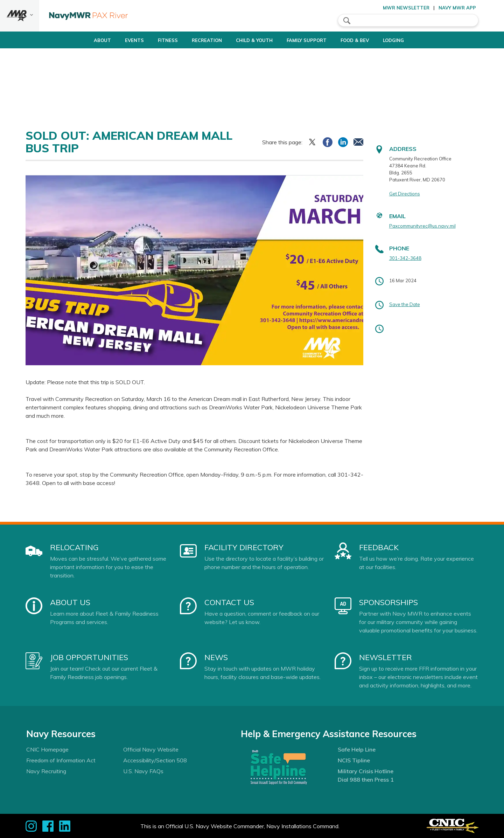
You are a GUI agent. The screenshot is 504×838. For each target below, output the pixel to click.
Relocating (74, 547)
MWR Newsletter (406, 8)
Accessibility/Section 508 (155, 760)
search (347, 21)
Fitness (153, 40)
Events (120, 40)
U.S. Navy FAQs (143, 771)
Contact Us (229, 602)
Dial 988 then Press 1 (366, 780)
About (82, 40)
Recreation (198, 40)
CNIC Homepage (47, 749)
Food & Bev (364, 40)
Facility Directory (244, 547)
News (216, 657)
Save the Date (405, 304)
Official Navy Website (151, 749)
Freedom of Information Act (61, 760)
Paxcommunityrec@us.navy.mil (422, 226)
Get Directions (405, 194)
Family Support (310, 40)
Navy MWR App (457, 8)
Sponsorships (388, 602)
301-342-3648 (405, 258)
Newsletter (386, 657)
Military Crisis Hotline (366, 771)
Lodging (408, 40)
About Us (70, 602)
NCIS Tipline (354, 760)
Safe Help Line (357, 749)
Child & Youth (251, 40)
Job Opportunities (89, 657)
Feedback (379, 547)
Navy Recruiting (46, 771)
